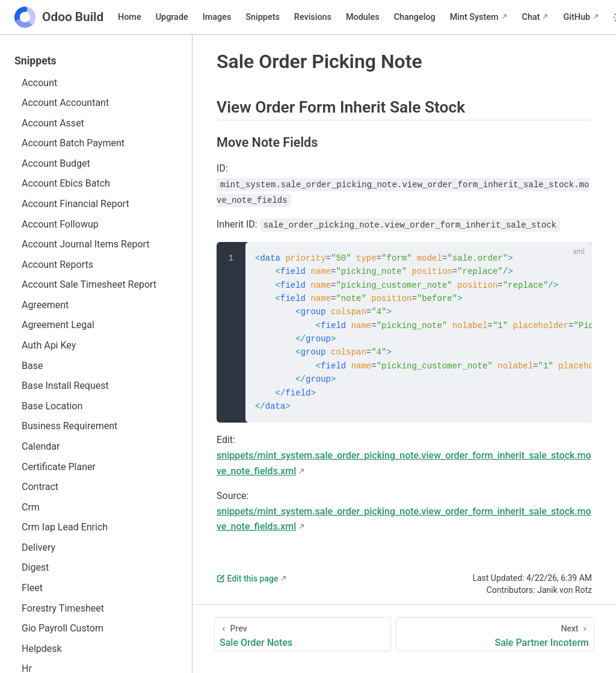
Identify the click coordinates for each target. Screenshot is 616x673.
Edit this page (247, 578)
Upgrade (172, 17)
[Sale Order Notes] (303, 634)
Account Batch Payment (73, 143)
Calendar (41, 446)
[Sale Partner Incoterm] (495, 634)
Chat (531, 17)
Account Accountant (65, 103)
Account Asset (53, 123)
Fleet (32, 588)
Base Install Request (65, 386)
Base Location (52, 406)
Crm (31, 507)
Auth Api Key (49, 345)
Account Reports (57, 265)
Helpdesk (42, 649)
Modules (363, 17)
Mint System (474, 17)
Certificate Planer (59, 467)
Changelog (415, 17)
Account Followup (60, 224)
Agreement (45, 305)
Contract (40, 487)
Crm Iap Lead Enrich (65, 527)
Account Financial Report (75, 204)
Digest (35, 567)
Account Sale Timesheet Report (89, 284)
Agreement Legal (58, 325)
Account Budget (56, 163)
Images (217, 17)
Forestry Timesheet (63, 608)
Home (130, 17)
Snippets (262, 17)
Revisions (313, 17)
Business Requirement (69, 426)
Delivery (38, 547)
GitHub (577, 17)
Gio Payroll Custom (63, 628)
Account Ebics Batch (66, 183)
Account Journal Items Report (86, 244)
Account (39, 83)
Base (32, 366)
